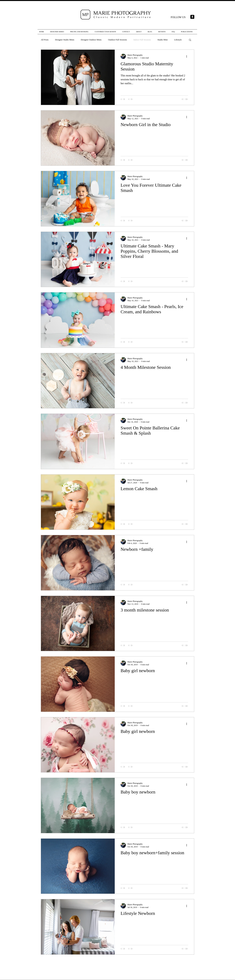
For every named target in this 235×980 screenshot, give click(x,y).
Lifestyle (178, 40)
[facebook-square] (192, 17)
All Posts (45, 40)
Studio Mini (163, 40)
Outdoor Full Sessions (117, 40)
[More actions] (188, 56)
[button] (190, 40)
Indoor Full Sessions (142, 40)
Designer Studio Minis (65, 40)
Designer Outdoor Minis (91, 40)
